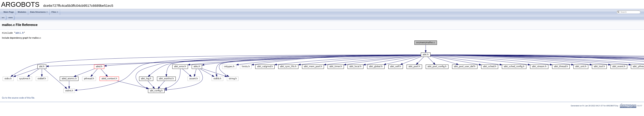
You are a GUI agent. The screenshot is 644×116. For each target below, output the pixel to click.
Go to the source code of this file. (18, 98)
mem (11, 18)
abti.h (19, 33)
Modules (22, 12)
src (3, 18)
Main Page (9, 12)
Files (55, 12)
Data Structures (39, 12)
